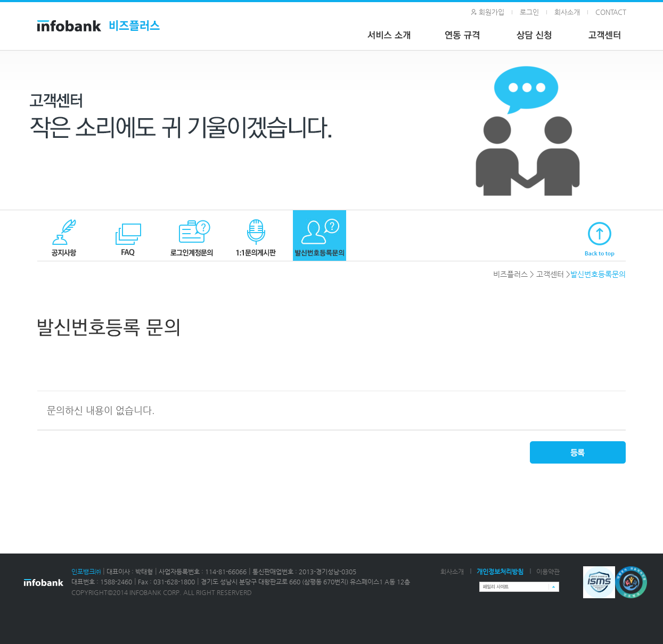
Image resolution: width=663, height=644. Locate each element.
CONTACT (611, 12)
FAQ (128, 236)
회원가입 (492, 12)
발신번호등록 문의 (320, 236)
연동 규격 (466, 36)
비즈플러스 (510, 274)
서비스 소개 (391, 36)
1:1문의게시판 (256, 236)
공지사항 (64, 236)
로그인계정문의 (192, 236)
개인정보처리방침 (500, 572)
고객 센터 (610, 36)
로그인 (529, 12)
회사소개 (567, 12)
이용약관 (548, 572)
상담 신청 (538, 36)
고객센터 (550, 274)
